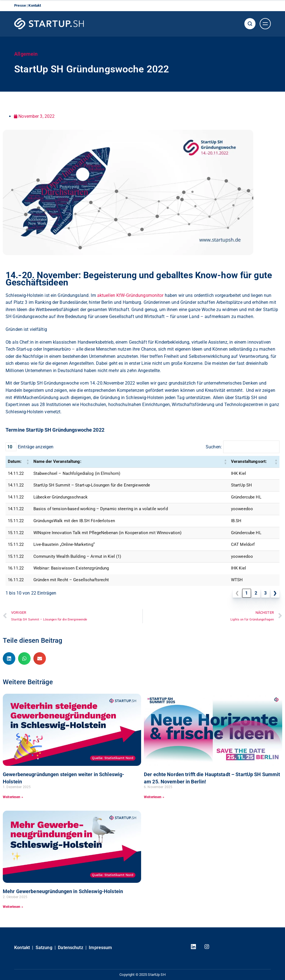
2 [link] (256, 593)
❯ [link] (275, 593)
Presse (20, 5)
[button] (28, 462)
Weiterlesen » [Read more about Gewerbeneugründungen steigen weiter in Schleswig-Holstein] (13, 797)
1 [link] (246, 593)
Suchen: (214, 447)
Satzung (44, 948)
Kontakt (35, 5)
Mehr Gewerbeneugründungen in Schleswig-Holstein (63, 891)
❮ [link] (237, 593)
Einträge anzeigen (36, 447)
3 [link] (265, 593)
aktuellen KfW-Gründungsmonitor (130, 295)
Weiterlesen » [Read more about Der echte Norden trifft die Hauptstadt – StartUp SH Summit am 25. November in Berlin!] (154, 797)
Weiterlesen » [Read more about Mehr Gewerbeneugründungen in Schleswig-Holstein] (13, 907)
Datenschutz (70, 948)
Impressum (100, 948)
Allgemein (26, 54)
